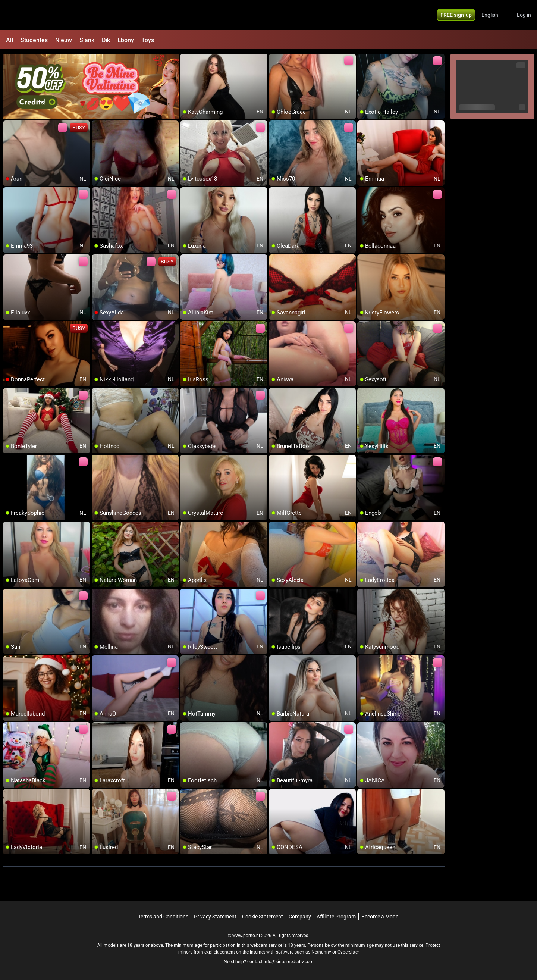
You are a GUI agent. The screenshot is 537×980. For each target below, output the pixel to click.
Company (300, 917)
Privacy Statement (215, 917)
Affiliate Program (336, 917)
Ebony (126, 40)
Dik (106, 40)
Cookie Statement (263, 917)
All (10, 40)
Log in (524, 15)
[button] (495, 15)
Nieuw (64, 40)
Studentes (34, 40)
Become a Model (380, 917)
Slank (87, 40)
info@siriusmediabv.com (289, 962)
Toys (148, 40)
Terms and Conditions (163, 917)
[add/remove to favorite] (186, 60)
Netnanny (322, 952)
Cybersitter (348, 952)
